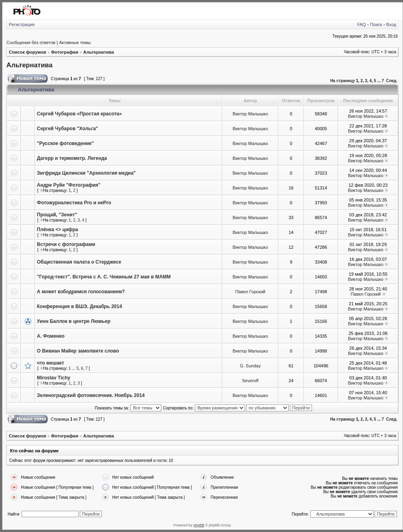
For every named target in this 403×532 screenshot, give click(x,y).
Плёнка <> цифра (58, 230)
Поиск (376, 24)
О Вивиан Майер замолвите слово (78, 351)
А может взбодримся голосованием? (81, 292)
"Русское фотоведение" (65, 143)
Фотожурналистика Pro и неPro (74, 203)
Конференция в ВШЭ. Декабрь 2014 (79, 306)
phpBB (199, 525)
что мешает (51, 363)
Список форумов (27, 52)
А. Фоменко (51, 336)
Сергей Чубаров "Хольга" (68, 129)
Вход (391, 24)
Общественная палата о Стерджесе (79, 262)
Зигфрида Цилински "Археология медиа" (86, 173)
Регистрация (22, 24)
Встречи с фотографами (66, 244)
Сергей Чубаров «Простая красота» (79, 114)
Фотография (65, 52)
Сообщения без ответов (31, 42)
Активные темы (75, 42)
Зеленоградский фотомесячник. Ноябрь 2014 (91, 395)
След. (392, 81)
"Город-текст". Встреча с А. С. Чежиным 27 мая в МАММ (104, 277)
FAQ (362, 24)
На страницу (342, 81)
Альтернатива (98, 52)
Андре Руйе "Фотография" (69, 185)
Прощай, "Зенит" (57, 215)
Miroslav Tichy (54, 378)
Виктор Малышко (250, 114)
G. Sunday (250, 366)
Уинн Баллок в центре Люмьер (74, 321)
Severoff (250, 381)
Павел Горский (250, 292)
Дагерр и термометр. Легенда (72, 158)
